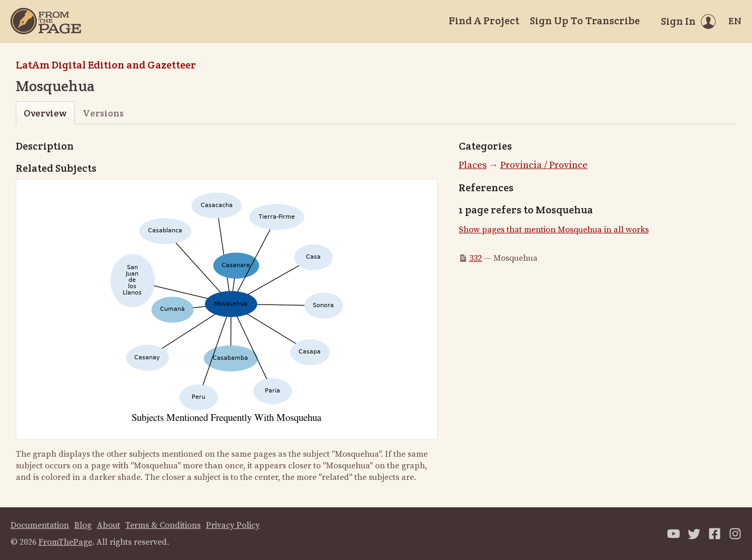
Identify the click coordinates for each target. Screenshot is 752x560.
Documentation (40, 525)
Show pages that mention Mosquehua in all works (554, 230)
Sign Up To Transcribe (585, 21)
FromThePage (65, 542)
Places (473, 165)
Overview (45, 113)
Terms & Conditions (163, 525)
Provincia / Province (544, 165)
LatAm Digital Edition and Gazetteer (106, 65)
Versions (103, 113)
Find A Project (484, 21)
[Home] (46, 21)
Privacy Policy (233, 525)
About (108, 525)
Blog (83, 525)
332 (476, 258)
